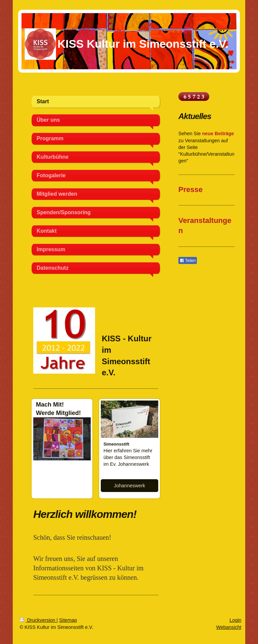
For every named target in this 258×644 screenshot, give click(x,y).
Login (235, 620)
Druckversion (38, 620)
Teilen (188, 261)
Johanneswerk (130, 486)
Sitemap (68, 620)
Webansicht (229, 627)
